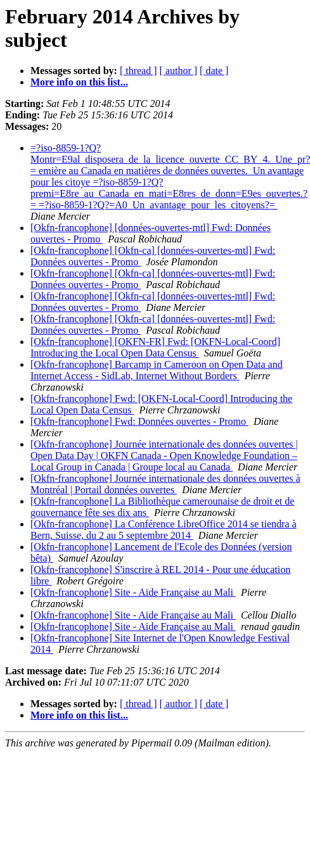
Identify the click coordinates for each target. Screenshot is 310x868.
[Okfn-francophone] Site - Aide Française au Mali (133, 592)
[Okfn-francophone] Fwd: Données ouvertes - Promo (139, 421)
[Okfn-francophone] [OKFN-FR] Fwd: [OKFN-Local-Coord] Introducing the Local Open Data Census (155, 347)
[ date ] (214, 71)
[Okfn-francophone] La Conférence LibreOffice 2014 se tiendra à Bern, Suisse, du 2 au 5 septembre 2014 (164, 530)
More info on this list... (79, 82)
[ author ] (179, 71)
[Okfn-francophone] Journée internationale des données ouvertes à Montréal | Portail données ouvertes (165, 484)
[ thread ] (139, 71)
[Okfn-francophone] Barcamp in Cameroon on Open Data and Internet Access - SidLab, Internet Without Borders (157, 370)
